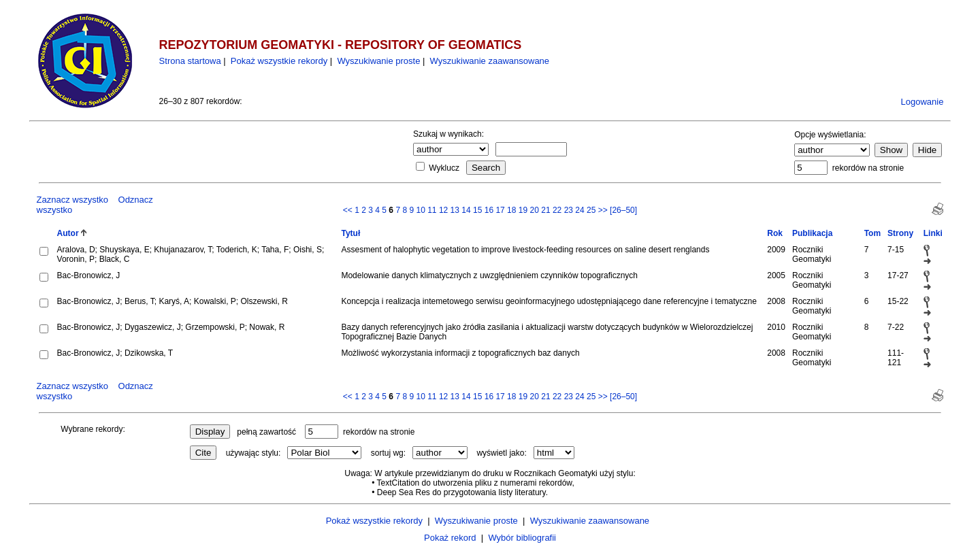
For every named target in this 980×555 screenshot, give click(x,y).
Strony (900, 233)
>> (603, 210)
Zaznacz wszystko (72, 200)
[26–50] (623, 210)
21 (545, 210)
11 (432, 210)
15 (477, 210)
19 (523, 210)
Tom (872, 233)
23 (569, 210)
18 (511, 210)
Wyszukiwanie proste (378, 61)
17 (500, 210)
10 (420, 210)
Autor (68, 233)
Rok (775, 233)
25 (591, 210)
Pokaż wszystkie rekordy (279, 61)
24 (579, 210)
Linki (933, 233)
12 (443, 210)
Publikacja (812, 233)
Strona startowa (190, 61)
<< (348, 210)
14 (466, 210)
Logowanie (922, 102)
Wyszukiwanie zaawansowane (490, 61)
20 (535, 210)
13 (455, 210)
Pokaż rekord (450, 538)
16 (489, 210)
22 (557, 210)
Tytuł (350, 233)
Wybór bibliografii (522, 538)
